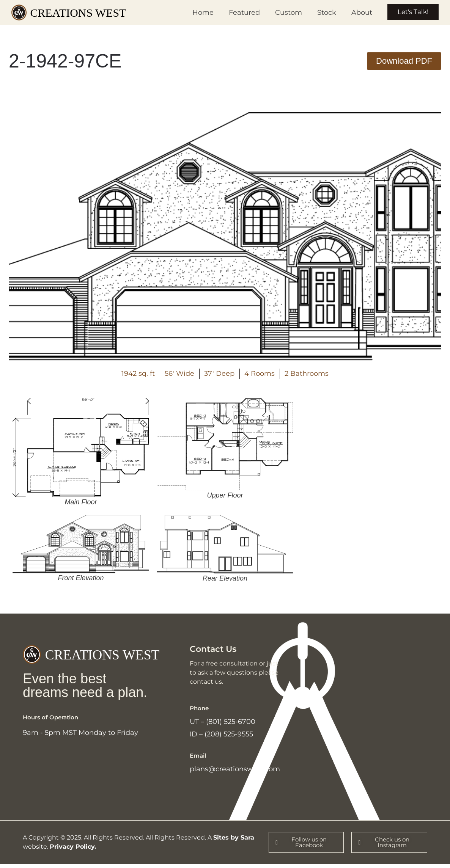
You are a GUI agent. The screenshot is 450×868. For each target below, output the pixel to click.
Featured (239, 13)
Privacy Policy (72, 850)
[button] (404, 61)
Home (198, 13)
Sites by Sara (234, 841)
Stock (322, 13)
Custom (284, 13)
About (357, 13)
